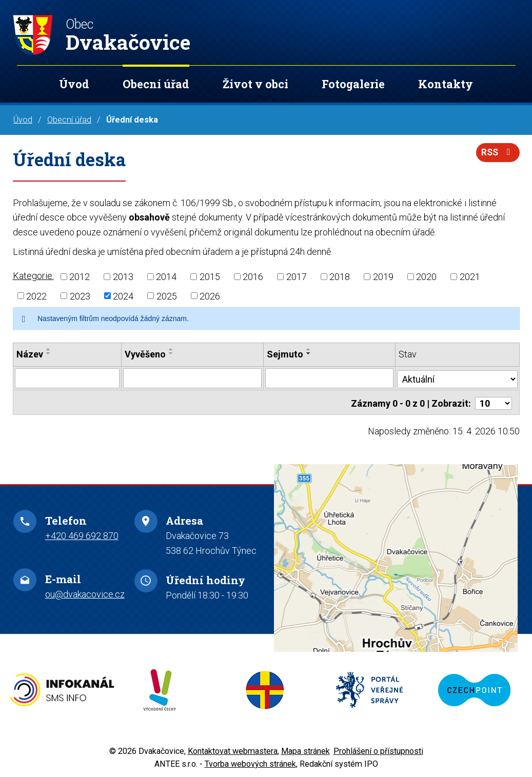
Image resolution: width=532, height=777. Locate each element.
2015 (210, 277)
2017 (297, 277)
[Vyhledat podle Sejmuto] (330, 378)
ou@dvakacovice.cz (85, 592)
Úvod (74, 84)
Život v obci (255, 84)
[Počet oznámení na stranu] (494, 401)
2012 (80, 277)
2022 (36, 296)
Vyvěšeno (145, 354)
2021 (470, 277)
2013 (123, 277)
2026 (210, 296)
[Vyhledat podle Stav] (457, 377)
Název (30, 354)
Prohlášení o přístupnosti (378, 749)
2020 (426, 277)
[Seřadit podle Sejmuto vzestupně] (309, 349)
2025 (167, 296)
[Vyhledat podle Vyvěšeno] (193, 378)
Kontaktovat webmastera (233, 749)
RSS (497, 154)
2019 (383, 277)
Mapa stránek (306, 749)
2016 (253, 277)
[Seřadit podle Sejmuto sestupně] (309, 353)
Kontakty (446, 84)
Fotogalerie (353, 84)
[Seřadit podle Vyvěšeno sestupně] (171, 353)
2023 (80, 296)
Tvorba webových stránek (250, 761)
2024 (123, 296)
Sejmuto (285, 354)
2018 (340, 277)
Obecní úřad (156, 84)
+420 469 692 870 (82, 533)
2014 (166, 277)
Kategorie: (33, 276)
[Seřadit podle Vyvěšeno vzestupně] (171, 349)
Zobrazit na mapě (396, 555)
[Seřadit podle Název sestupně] (49, 353)
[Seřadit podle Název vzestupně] (49, 349)
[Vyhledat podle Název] (67, 378)
